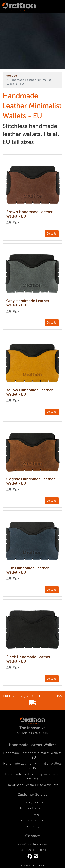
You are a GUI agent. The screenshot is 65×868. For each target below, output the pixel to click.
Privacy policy (32, 802)
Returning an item (33, 820)
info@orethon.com (33, 844)
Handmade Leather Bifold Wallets (32, 785)
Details (52, 234)
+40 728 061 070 (33, 850)
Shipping (32, 814)
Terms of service (32, 808)
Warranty (33, 826)
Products (12, 76)
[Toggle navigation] (60, 7)
